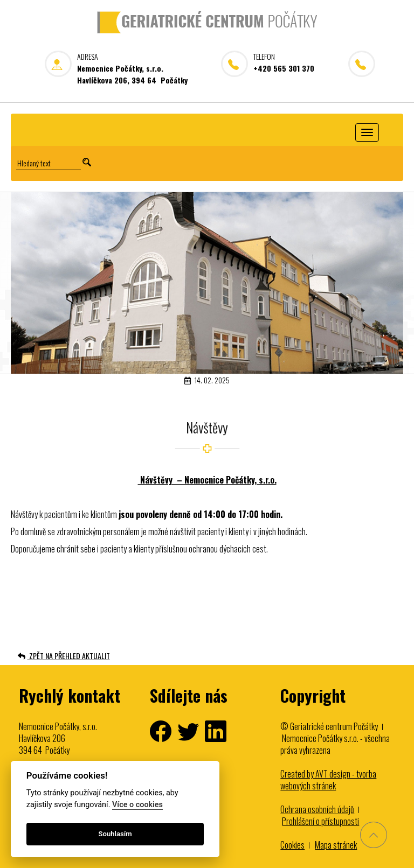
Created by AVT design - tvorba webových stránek (328, 780)
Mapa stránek (336, 845)
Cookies (292, 845)
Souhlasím (115, 834)
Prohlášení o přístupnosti (320, 821)
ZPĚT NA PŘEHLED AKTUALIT (64, 656)
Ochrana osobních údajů (317, 809)
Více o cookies (137, 805)
